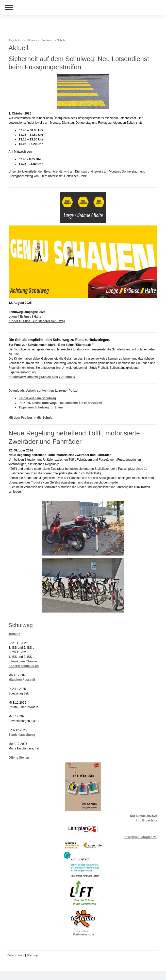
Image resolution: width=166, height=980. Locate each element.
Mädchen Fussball (22, 680)
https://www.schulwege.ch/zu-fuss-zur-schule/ (42, 377)
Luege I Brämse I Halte (25, 317)
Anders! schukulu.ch (24, 666)
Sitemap (32, 955)
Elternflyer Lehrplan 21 (140, 837)
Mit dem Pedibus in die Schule (31, 418)
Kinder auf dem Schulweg (37, 398)
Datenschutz (16, 955)
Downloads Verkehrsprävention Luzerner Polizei (44, 391)
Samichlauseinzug (22, 735)
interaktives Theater (23, 661)
